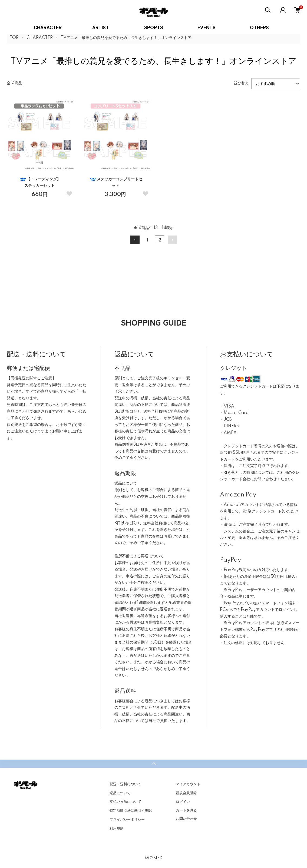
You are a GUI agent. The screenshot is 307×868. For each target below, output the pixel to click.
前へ (135, 240)
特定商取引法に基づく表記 (131, 811)
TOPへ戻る (153, 764)
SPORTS (154, 27)
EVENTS (207, 27)
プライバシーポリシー (127, 820)
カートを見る (186, 810)
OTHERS (259, 27)
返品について (120, 793)
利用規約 (117, 829)
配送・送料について (125, 784)
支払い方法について (125, 802)
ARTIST (101, 27)
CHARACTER (48, 27)
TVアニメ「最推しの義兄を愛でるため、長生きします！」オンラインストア (126, 38)
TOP (14, 38)
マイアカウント (188, 784)
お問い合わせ (186, 819)
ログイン (183, 802)
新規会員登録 (186, 793)
